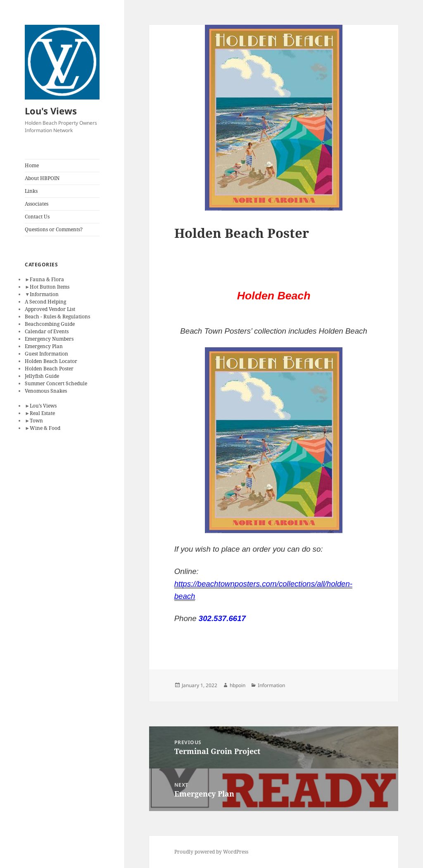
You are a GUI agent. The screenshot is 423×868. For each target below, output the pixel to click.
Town (36, 421)
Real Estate (42, 413)
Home (32, 165)
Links (31, 191)
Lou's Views (51, 111)
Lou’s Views (43, 406)
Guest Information (46, 354)
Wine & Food (45, 428)
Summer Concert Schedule (56, 383)
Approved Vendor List (50, 309)
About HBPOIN (42, 178)
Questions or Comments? (54, 229)
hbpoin (238, 685)
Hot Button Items (50, 287)
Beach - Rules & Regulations (57, 317)
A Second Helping (45, 302)
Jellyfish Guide (42, 376)
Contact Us (37, 217)
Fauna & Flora (47, 279)
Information (44, 294)
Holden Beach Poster (49, 369)
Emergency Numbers (49, 339)
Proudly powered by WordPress (211, 852)
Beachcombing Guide (50, 324)
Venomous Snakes (46, 391)
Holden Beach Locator (51, 361)
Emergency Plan (44, 346)
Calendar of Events (47, 331)
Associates (37, 204)
